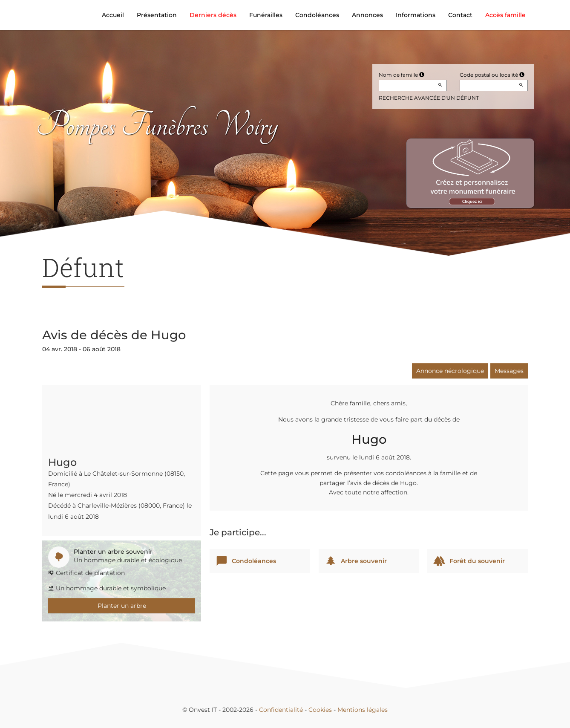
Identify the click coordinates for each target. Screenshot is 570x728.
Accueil (113, 15)
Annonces (367, 15)
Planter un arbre (122, 606)
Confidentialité (281, 710)
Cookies (320, 710)
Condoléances (317, 15)
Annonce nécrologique (450, 371)
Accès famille (505, 15)
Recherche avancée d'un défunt (429, 98)
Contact (460, 15)
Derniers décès (213, 15)
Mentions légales (363, 710)
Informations (416, 15)
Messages (509, 371)
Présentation (157, 15)
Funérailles (266, 15)
